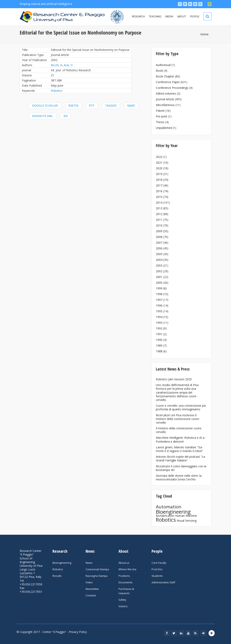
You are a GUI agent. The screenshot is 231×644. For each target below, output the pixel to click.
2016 (159, 191)
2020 (159, 168)
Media (169, 16)
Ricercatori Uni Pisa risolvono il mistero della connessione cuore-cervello (178, 419)
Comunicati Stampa (97, 569)
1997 (159, 300)
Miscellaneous (165, 105)
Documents (126, 582)
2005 (159, 254)
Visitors (123, 606)
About (182, 16)
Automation (169, 507)
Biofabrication (165, 516)
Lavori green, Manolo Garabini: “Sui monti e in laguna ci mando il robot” (179, 449)
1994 (159, 317)
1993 (159, 323)
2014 (159, 203)
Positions (124, 576)
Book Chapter (165, 76)
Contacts (91, 595)
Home (204, 34)
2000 (159, 283)
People (195, 16)
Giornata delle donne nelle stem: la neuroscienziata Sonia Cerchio (179, 477)
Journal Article (165, 99)
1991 (159, 334)
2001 (159, 277)
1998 (159, 294)
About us (124, 563)
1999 (159, 288)
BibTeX (73, 105)
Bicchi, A (56, 65)
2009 (159, 231)
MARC (131, 105)
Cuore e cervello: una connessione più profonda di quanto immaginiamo (181, 407)
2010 (159, 225)
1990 (159, 340)
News (89, 563)
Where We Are (127, 569)
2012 (159, 214)
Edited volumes (166, 93)
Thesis (160, 122)
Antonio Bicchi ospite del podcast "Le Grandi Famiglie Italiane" (181, 458)
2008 (159, 237)
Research (138, 16)
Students (157, 576)
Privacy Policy (78, 632)
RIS (66, 116)
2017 (159, 185)
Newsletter (92, 589)
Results (57, 576)
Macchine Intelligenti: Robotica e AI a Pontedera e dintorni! (180, 439)
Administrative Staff (163, 582)
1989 (159, 345)
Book (159, 71)
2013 (159, 208)
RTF (92, 105)
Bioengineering (173, 512)
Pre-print (162, 116)
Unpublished (164, 128)
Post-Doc (157, 569)
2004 (159, 260)
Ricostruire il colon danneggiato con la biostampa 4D (181, 468)
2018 (159, 180)
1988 (159, 351)
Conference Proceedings (172, 88)
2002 (159, 271)
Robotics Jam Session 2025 (174, 379)
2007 (159, 243)
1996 (159, 305)
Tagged (111, 105)
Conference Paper (168, 82)
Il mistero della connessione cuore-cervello (179, 430)
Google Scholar (45, 105)
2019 (159, 174)
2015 (159, 197)
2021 (159, 162)
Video (89, 582)
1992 (159, 328)
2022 (159, 157)
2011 (159, 220)
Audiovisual (163, 65)
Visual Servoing (187, 521)
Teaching (155, 16)
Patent (160, 111)
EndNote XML (42, 116)
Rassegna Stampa (97, 576)
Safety (122, 600)
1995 (159, 311)
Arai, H (68, 65)
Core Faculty (159, 563)
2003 (159, 265)
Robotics (57, 91)
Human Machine (186, 516)
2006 (159, 248)
